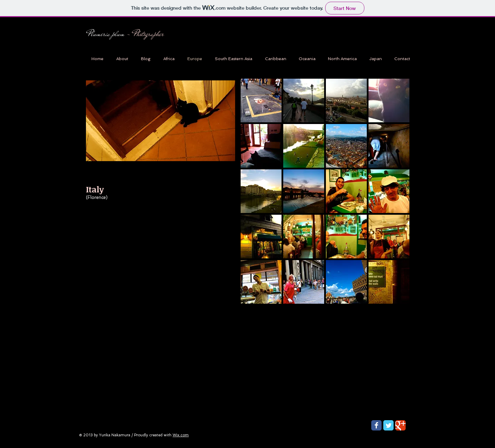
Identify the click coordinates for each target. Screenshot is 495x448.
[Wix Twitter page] (388, 425)
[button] (261, 100)
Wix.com (181, 435)
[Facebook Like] (125, 53)
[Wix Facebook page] (376, 425)
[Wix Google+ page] (400, 425)
